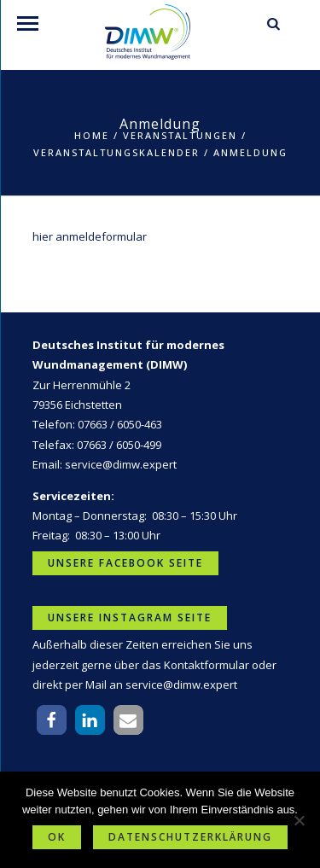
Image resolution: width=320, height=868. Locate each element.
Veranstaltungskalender (116, 152)
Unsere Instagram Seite (130, 618)
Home (92, 135)
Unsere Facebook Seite (125, 563)
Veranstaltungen (180, 135)
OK (57, 837)
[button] (52, 720)
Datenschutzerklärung (190, 837)
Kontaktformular (207, 665)
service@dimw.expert (121, 464)
